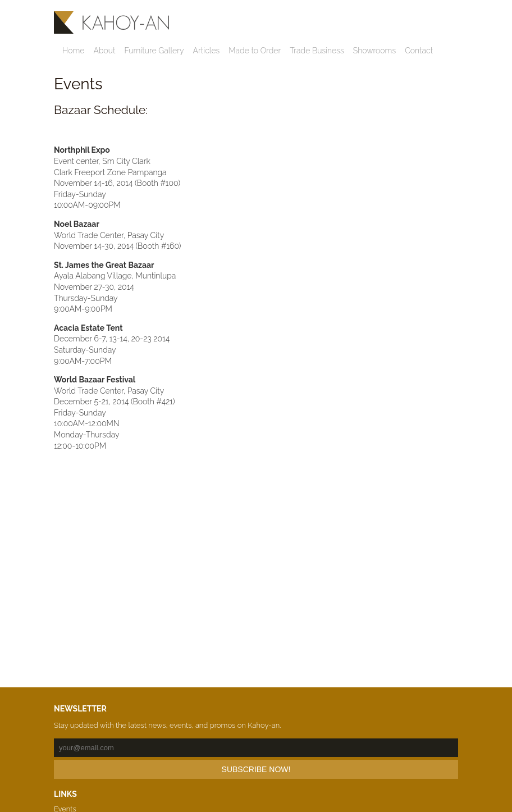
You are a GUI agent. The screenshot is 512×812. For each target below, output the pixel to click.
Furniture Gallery (154, 51)
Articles (207, 51)
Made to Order (255, 51)
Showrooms (374, 51)
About (104, 51)
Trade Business (317, 51)
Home (73, 51)
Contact (419, 51)
